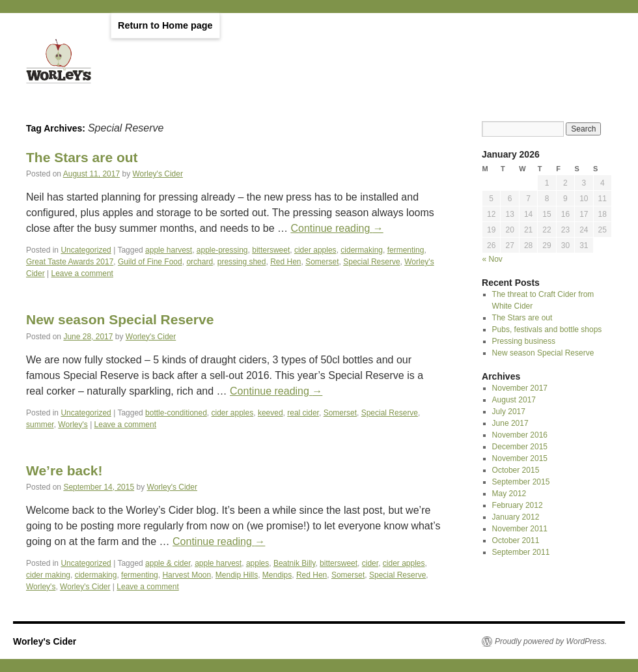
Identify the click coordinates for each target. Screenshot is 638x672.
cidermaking (362, 250)
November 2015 (520, 458)
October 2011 (516, 540)
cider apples (315, 250)
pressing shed (242, 262)
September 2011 (521, 552)
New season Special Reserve (120, 319)
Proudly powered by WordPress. (551, 641)
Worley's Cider (158, 174)
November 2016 (520, 435)
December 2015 (520, 447)
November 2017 (520, 388)
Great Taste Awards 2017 (70, 262)
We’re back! (64, 470)
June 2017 (510, 423)
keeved (270, 413)
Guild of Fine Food (150, 262)
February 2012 (518, 505)
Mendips (277, 575)
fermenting (406, 250)
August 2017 (514, 400)
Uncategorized (86, 250)
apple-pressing (222, 250)
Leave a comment (82, 273)
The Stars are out (82, 157)
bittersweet (271, 250)
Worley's (73, 425)
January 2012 (516, 517)
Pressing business (524, 341)
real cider (303, 413)
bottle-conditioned (176, 413)
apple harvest (169, 250)
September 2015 (521, 482)
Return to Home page (165, 25)
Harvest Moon (187, 575)
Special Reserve (371, 262)
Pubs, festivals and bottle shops (547, 329)
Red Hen (285, 262)
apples (257, 563)
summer (40, 425)
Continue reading (337, 228)
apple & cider (168, 563)
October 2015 (516, 470)
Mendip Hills (237, 575)
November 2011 (520, 529)
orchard (200, 262)
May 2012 (509, 494)
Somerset (322, 262)
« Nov (492, 259)
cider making (48, 575)
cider (370, 563)
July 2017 (509, 412)
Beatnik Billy (294, 563)
